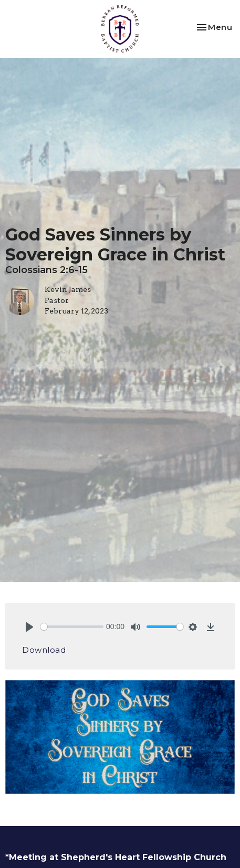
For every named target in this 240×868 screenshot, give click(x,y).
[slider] (72, 627)
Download (44, 650)
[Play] (29, 627)
